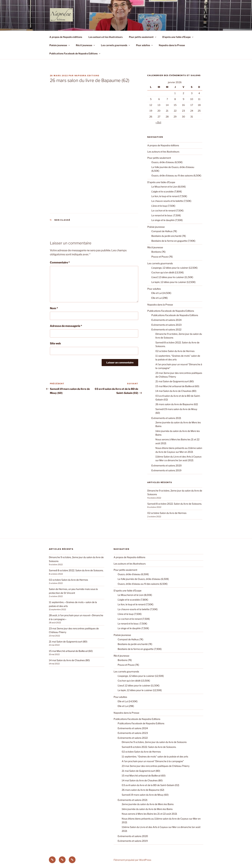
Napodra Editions (87, 76)
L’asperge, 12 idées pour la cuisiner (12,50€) (174, 268)
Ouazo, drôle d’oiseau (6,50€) (167, 162)
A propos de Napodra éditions (66, 37)
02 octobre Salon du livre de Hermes (175, 351)
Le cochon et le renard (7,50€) (167, 210)
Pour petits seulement (143, 37)
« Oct (158, 122)
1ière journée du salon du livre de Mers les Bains (147, 809)
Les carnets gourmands (116, 45)
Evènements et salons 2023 (166, 325)
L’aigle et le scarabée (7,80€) (167, 191)
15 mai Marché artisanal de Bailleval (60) (177, 386)
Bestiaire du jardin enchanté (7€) (169, 236)
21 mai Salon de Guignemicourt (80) (175, 381)
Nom (54, 308)
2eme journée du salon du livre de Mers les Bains (148, 804)
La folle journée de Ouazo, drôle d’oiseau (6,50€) (143, 579)
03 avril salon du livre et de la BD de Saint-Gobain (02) (150, 785)
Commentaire (60, 262)
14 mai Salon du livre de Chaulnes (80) (176, 391)
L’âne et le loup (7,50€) (163, 206)
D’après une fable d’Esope (178, 37)
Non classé (62, 220)
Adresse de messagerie (66, 326)
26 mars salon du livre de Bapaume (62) (177, 404)
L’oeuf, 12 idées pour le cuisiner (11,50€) (172, 277)
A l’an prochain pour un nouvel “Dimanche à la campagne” (153, 761)
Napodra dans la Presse (172, 45)
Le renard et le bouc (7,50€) (166, 215)
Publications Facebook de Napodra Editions (75, 53)
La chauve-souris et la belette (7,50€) (171, 201)
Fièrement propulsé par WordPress (132, 860)
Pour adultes (145, 45)
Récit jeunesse (86, 45)
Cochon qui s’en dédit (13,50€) (168, 272)
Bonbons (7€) (158, 252)
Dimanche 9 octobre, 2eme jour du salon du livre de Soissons (154, 742)
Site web (55, 343)
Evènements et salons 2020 (167, 465)
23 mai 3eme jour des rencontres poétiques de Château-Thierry (156, 766)
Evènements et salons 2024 (166, 320)
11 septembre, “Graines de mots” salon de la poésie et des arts (155, 756)
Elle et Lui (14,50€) (161, 293)
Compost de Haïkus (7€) (164, 231)
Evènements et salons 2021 (166, 418)
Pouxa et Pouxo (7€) (162, 257)
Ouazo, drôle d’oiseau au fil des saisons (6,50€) (176, 175)
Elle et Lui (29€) (160, 298)
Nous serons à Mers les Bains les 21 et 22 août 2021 (149, 814)
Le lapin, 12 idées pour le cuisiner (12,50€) (173, 282)
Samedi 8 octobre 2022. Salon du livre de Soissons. (175, 504)
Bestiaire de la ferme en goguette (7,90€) (173, 241)
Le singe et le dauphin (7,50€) (167, 220)
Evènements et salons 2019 (166, 470)
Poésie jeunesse (60, 45)
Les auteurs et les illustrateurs (106, 37)
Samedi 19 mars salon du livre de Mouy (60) (145, 795)
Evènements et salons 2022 (166, 329)
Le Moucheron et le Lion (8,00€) (169, 187)
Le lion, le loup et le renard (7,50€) (169, 196)
